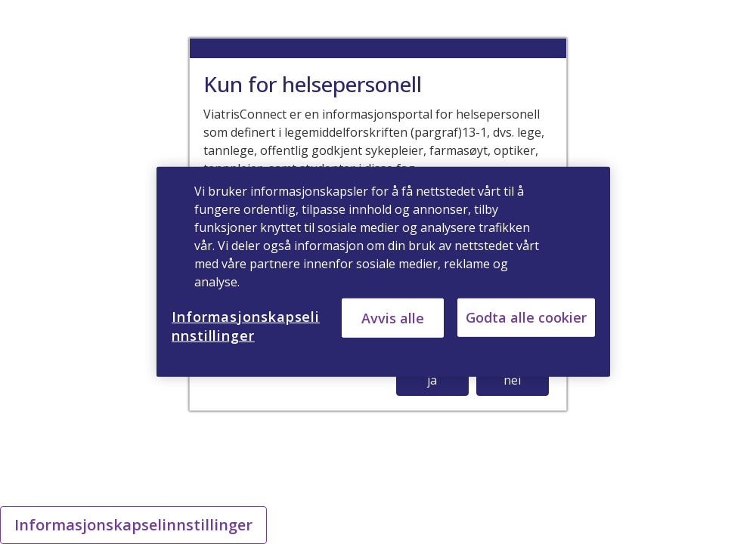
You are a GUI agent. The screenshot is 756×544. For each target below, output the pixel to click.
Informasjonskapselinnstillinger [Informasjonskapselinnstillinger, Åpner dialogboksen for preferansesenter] (246, 326)
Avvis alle (393, 317)
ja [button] (432, 380)
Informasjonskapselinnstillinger (133, 525)
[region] (383, 272)
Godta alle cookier (526, 317)
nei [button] (512, 380)
